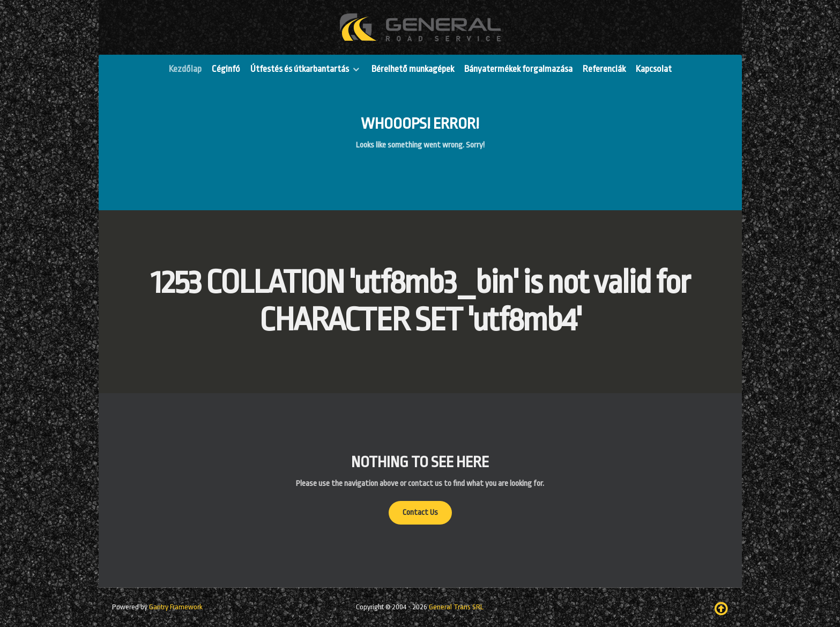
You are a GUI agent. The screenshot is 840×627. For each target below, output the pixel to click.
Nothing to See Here (420, 462)
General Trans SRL (456, 607)
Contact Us (420, 512)
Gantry (176, 607)
